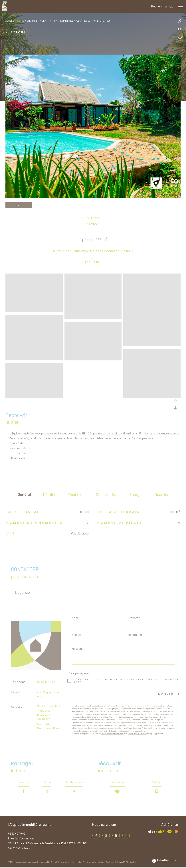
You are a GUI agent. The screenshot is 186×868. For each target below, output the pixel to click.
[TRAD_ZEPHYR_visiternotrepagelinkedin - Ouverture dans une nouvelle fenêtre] (126, 836)
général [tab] (24, 494)
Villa (43, 21)
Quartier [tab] (162, 494)
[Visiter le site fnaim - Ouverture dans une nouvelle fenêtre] (170, 832)
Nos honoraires (63, 862)
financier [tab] (76, 494)
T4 (50, 21)
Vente (20, 21)
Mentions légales (90, 862)
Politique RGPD (122, 862)
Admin (101, 862)
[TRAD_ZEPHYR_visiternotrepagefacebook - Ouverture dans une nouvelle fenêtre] (96, 836)
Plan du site (76, 862)
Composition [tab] (107, 494)
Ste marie (32, 21)
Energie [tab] (136, 494)
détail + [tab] (49, 494)
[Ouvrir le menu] (180, 6)
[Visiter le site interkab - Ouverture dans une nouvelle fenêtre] (155, 832)
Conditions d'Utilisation (137, 734)
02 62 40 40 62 (46, 682)
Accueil (10, 21)
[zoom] (34, 311)
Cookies (133, 862)
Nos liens (110, 862)
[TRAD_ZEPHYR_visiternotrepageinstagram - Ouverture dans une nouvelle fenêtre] (106, 836)
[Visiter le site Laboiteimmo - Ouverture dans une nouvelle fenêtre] (164, 862)
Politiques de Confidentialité (112, 734)
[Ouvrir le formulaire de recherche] (162, 6)
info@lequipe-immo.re (21, 839)
